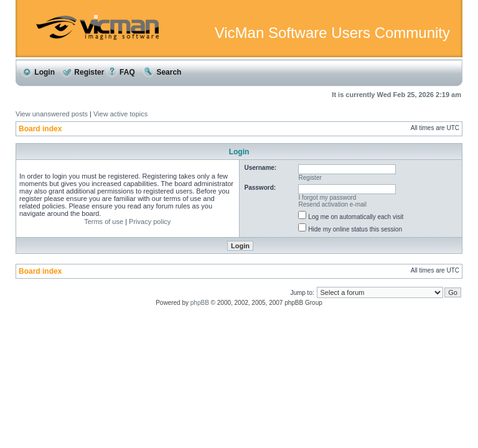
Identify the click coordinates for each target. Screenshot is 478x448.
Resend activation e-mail (333, 204)
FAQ (121, 72)
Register (82, 72)
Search (162, 72)
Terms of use (104, 222)
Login (38, 72)
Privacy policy (150, 222)
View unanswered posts (52, 114)
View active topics (120, 114)
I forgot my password (328, 198)
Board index (40, 129)
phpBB (200, 303)
